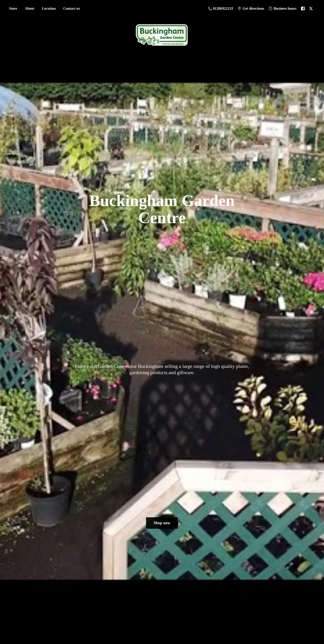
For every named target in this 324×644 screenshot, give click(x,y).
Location (49, 8)
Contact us (71, 8)
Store (13, 8)
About (30, 8)
